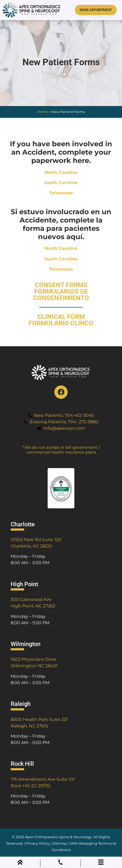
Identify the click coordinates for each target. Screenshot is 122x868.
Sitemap (60, 843)
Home (43, 112)
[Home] (20, 863)
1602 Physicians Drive (33, 659)
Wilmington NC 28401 (34, 666)
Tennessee (61, 193)
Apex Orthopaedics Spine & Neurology (58, 837)
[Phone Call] (60, 863)
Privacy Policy (38, 843)
